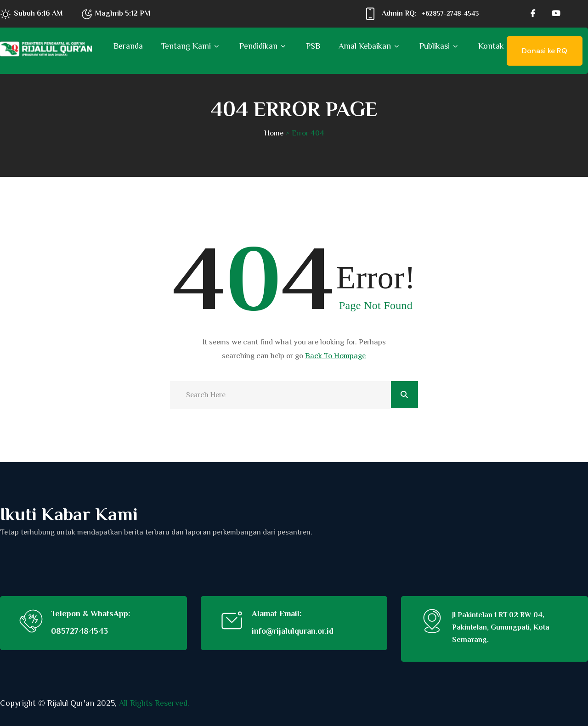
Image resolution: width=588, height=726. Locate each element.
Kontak (491, 46)
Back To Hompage (335, 356)
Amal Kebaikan (365, 46)
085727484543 (79, 631)
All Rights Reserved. (154, 703)
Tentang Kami (186, 46)
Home (274, 133)
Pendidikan (258, 46)
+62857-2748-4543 (450, 13)
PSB (313, 46)
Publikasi (435, 46)
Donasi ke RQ (545, 51)
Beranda (128, 46)
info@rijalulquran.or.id (293, 631)
